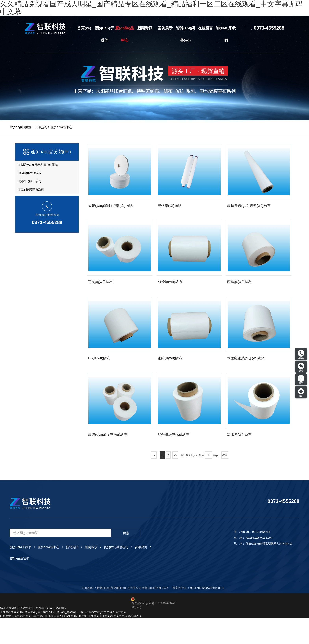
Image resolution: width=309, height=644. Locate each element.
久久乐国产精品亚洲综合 (41, 642)
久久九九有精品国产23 (128, 642)
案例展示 (165, 28)
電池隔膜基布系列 (31, 195)
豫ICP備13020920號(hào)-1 (207, 614)
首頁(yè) (84, 28)
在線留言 (206, 28)
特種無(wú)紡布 (30, 176)
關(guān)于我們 (104, 34)
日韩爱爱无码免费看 (12, 642)
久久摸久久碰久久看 (101, 642)
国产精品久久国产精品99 (72, 642)
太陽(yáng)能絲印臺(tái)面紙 (39, 166)
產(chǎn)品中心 (125, 34)
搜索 (126, 559)
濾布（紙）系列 (30, 186)
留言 (301, 380)
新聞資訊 (145, 28)
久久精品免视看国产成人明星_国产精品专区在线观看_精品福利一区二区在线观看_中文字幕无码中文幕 (63, 638)
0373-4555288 (47, 229)
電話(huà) (301, 355)
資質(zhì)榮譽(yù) (185, 34)
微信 (301, 367)
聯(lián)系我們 (226, 34)
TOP (301, 393)
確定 (225, 481)
